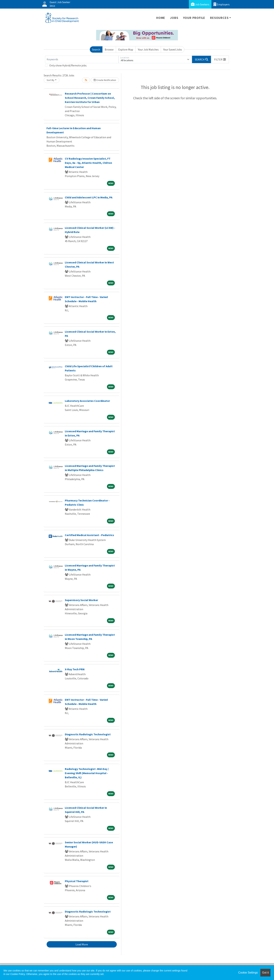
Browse (109, 49)
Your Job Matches (148, 49)
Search (96, 49)
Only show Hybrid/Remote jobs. (68, 65)
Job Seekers (200, 4)
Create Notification (105, 80)
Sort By (51, 80)
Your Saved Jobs (173, 49)
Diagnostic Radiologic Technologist (88, 734)
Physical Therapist (77, 881)
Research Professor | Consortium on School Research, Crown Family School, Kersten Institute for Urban (90, 98)
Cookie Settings (248, 973)
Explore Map (126, 49)
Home (161, 18)
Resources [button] (219, 18)
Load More (82, 944)
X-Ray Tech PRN (75, 669)
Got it (265, 973)
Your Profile (194, 18)
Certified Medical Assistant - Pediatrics (89, 535)
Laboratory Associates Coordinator (87, 401)
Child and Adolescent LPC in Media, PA (89, 197)
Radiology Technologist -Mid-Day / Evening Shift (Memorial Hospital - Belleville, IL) (87, 773)
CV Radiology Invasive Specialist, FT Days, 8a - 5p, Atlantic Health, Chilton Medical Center (88, 163)
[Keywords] (82, 59)
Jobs (174, 18)
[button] (220, 59)
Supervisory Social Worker (81, 600)
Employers (222, 4)
